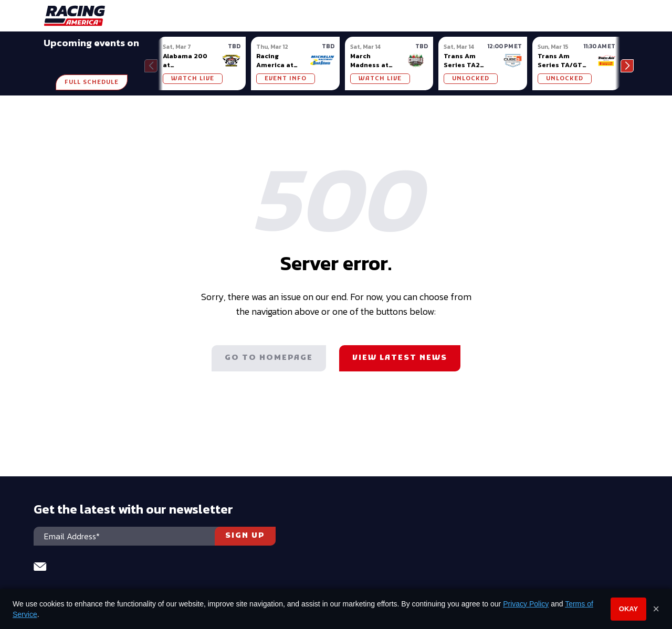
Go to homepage (269, 358)
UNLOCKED (471, 79)
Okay (628, 609)
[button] (627, 66)
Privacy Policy (526, 604)
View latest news (400, 358)
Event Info (286, 79)
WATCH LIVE (193, 79)
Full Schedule (92, 82)
